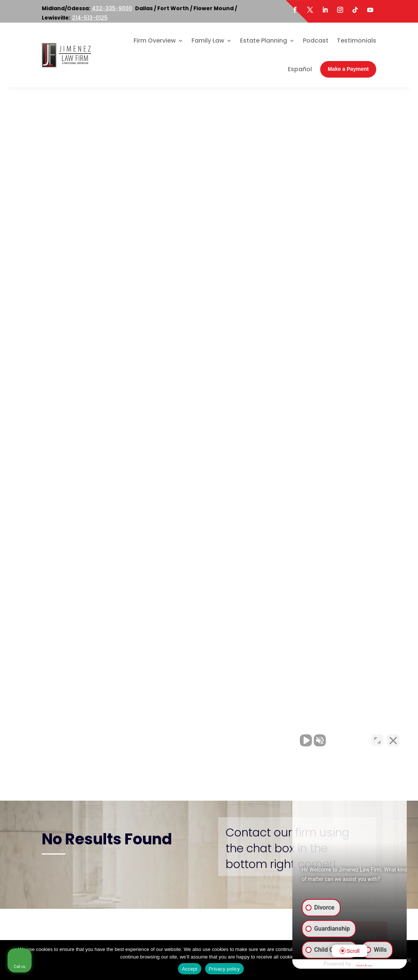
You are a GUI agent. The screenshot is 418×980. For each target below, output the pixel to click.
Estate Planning (264, 41)
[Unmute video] (285, 739)
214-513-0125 (90, 18)
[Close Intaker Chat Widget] (393, 739)
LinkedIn (80, 905)
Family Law (208, 41)
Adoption (330, 260)
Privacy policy (224, 969)
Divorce (328, 272)
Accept (189, 969)
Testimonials (356, 41)
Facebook (66, 895)
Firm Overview (155, 41)
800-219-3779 (165, 777)
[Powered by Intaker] (354, 964)
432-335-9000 (112, 8)
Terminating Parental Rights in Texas (338, 413)
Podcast (316, 41)
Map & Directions (141, 796)
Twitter (94, 895)
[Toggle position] (377, 739)
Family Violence (339, 370)
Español (300, 69)
